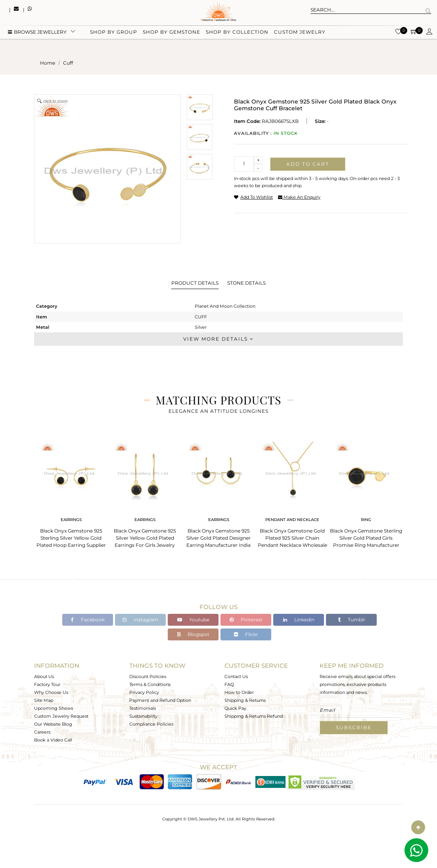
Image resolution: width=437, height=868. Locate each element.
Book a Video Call (53, 740)
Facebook (88, 620)
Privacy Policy (144, 692)
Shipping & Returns (245, 700)
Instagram (140, 620)
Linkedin (299, 620)
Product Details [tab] (195, 283)
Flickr (246, 634)
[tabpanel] (71, 492)
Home (48, 63)
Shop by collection (237, 33)
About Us (44, 676)
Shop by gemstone (172, 33)
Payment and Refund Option (160, 700)
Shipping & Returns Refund (254, 716)
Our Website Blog (53, 724)
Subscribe (354, 727)
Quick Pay (235, 708)
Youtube (193, 620)
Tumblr (352, 620)
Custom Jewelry (300, 33)
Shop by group (114, 33)
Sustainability (143, 716)
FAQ (229, 684)
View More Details (218, 339)
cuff (68, 63)
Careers (42, 732)
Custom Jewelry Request (61, 716)
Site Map (44, 700)
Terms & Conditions (150, 684)
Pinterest (246, 620)
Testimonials (143, 708)
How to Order (239, 692)
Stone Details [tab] (246, 283)
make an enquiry (299, 197)
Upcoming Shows (54, 708)
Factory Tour (47, 684)
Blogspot (193, 634)
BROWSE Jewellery (37, 33)
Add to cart (308, 164)
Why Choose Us (51, 692)
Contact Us (236, 676)
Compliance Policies (151, 724)
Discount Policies (148, 676)
